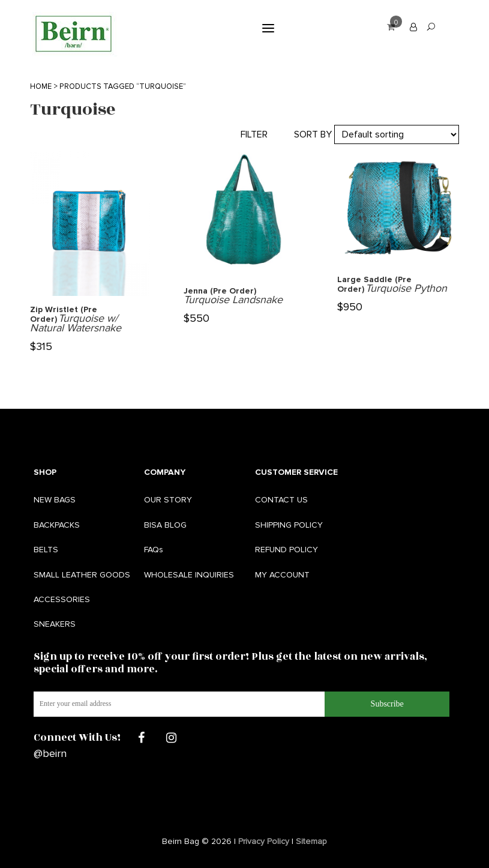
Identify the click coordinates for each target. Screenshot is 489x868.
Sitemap (311, 841)
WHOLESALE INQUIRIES (189, 575)
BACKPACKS (57, 525)
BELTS (46, 550)
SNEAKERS (55, 624)
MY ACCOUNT (282, 575)
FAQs (154, 550)
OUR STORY (168, 500)
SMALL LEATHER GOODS (82, 575)
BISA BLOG (165, 525)
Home (41, 86)
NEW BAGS (55, 500)
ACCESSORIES (62, 599)
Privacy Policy (264, 841)
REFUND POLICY (286, 550)
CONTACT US (281, 500)
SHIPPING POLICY (289, 525)
